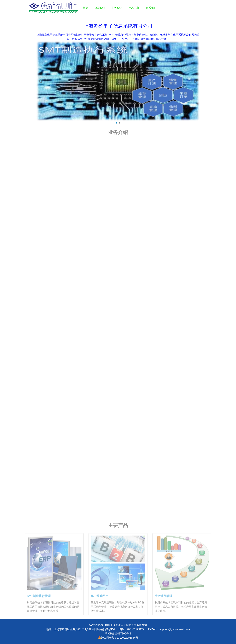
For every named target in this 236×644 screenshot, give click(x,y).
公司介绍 (100, 8)
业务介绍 (117, 8)
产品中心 (134, 8)
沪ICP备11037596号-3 (118, 634)
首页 (85, 8)
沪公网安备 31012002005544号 (118, 638)
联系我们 (151, 8)
